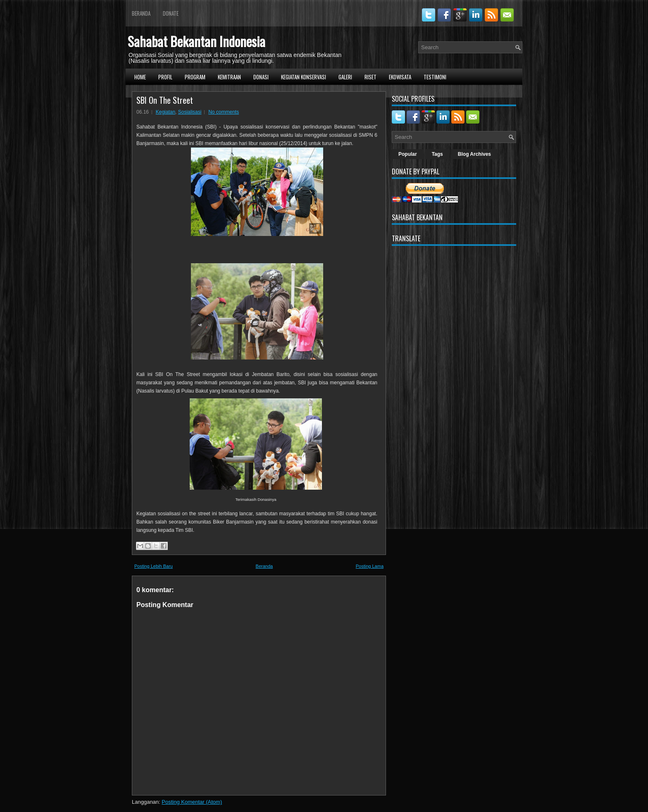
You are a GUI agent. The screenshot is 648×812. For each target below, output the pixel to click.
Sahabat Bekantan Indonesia (197, 41)
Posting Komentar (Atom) (192, 802)
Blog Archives (474, 154)
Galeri (345, 77)
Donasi (261, 77)
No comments (224, 112)
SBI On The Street (165, 100)
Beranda (141, 13)
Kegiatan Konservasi (304, 77)
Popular (408, 154)
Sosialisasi (190, 112)
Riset (370, 77)
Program (195, 77)
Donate (171, 13)
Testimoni (435, 77)
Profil (165, 77)
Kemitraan (229, 77)
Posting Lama (370, 566)
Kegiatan (166, 112)
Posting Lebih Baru (154, 566)
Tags (437, 154)
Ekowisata (400, 77)
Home (140, 77)
